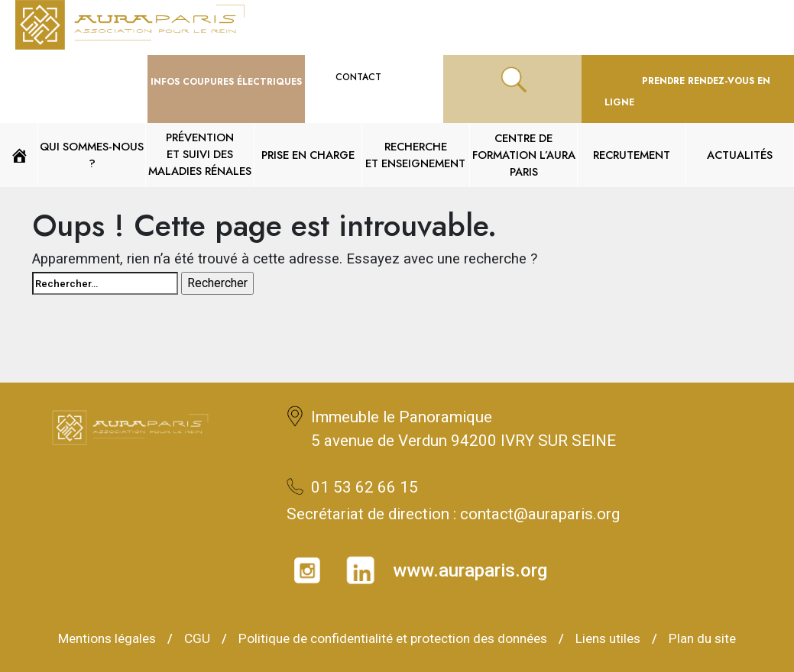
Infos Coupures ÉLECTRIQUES (226, 82)
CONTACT (374, 77)
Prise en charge (308, 155)
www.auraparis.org (470, 570)
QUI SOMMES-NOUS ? (92, 155)
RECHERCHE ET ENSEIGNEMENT (415, 155)
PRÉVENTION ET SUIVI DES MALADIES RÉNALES (200, 154)
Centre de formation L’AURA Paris (524, 155)
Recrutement (632, 155)
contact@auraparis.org (540, 514)
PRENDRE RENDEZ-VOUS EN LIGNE (687, 92)
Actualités (740, 155)
